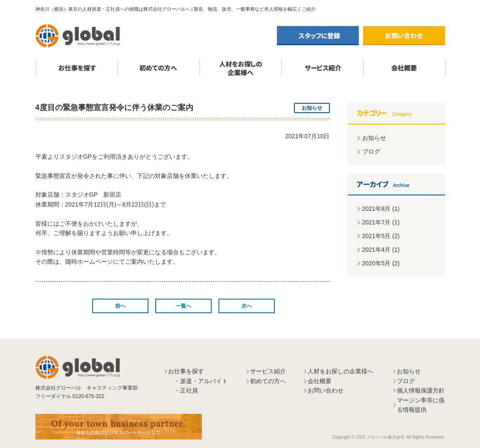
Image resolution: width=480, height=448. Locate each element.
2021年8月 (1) (381, 209)
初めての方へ (158, 68)
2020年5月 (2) (381, 263)
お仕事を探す (76, 68)
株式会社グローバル (78, 36)
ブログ (371, 151)
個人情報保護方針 (421, 390)
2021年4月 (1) (381, 250)
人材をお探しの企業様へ (240, 68)
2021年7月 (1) (381, 222)
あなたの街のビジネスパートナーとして (119, 427)
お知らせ (374, 138)
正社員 (189, 390)
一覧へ (183, 306)
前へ (120, 306)
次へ (247, 306)
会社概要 (404, 68)
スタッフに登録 (318, 36)
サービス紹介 (322, 68)
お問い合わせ (404, 36)
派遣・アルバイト (204, 381)
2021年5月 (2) (381, 236)
